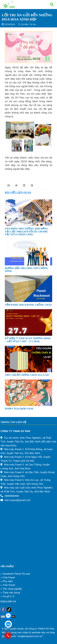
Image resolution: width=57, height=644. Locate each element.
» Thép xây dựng (10, 593)
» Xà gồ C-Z (7, 596)
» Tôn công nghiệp (11, 589)
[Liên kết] (9, 5)
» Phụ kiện (7, 581)
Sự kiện (25, 24)
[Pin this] (32, 185)
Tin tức (33, 24)
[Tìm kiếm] (52, 5)
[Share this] (9, 185)
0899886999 (12, 496)
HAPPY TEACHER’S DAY (19, 409)
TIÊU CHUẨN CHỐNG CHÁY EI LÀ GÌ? (27, 375)
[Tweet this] (16, 185)
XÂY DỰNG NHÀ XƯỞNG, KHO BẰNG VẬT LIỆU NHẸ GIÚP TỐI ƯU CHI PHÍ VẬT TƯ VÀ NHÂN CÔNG (26, 231)
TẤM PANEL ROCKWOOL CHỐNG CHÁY (28, 305)
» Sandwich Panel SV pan (15, 574)
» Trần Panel (8, 585)
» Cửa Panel (8, 578)
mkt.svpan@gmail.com (18, 500)
